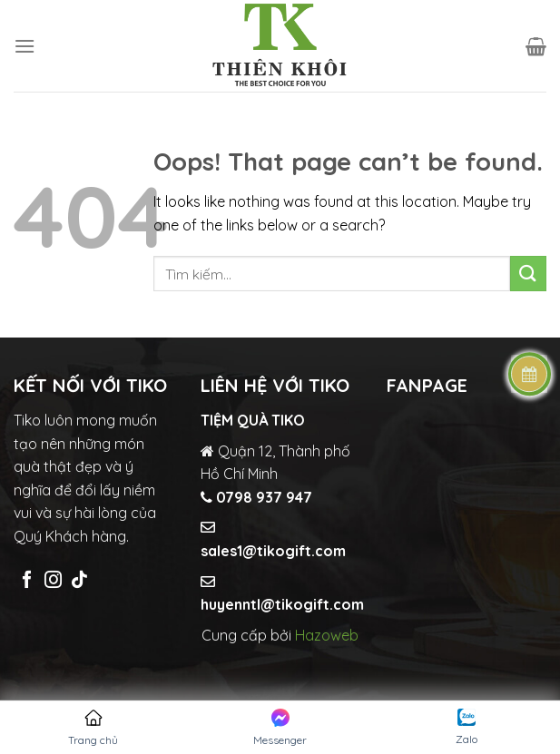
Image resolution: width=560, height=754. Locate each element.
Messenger (280, 728)
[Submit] (528, 274)
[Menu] (25, 46)
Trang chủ (93, 728)
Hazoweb (327, 635)
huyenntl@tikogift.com (282, 604)
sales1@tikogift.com (273, 551)
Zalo (467, 727)
